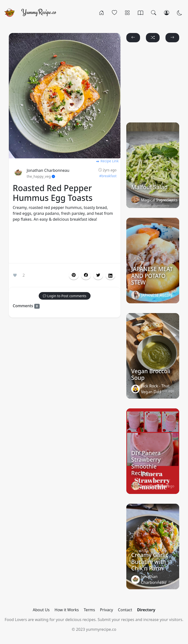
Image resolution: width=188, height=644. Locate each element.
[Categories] (127, 12)
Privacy (106, 610)
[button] (86, 275)
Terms (89, 610)
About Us (41, 610)
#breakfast (108, 176)
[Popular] (114, 12)
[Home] (101, 12)
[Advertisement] (65, 244)
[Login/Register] (167, 12)
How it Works (67, 610)
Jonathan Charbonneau (48, 170)
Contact (125, 610)
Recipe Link (107, 161)
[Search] (154, 12)
